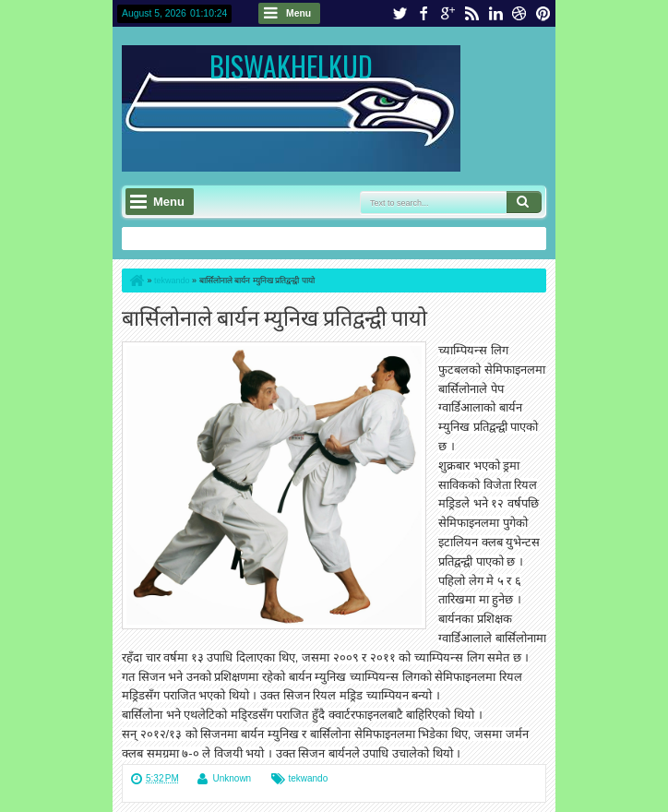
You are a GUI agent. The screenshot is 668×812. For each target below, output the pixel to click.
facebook (423, 13)
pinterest (543, 13)
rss (471, 13)
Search (524, 202)
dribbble (519, 13)
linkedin (495, 13)
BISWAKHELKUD (291, 66)
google (447, 13)
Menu (298, 13)
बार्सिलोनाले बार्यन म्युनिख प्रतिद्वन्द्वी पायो (274, 316)
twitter (400, 13)
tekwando (308, 778)
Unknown (232, 778)
